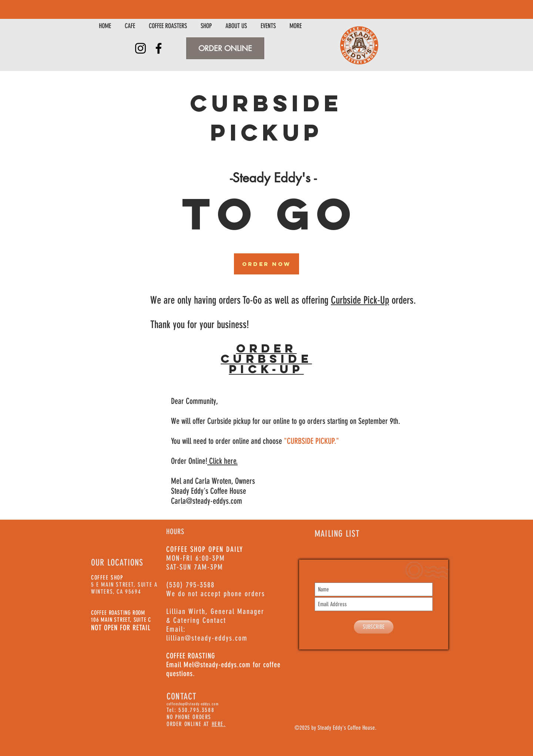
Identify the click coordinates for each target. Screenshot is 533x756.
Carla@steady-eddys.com (207, 501)
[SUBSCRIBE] (374, 627)
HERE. (219, 724)
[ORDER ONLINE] (225, 48)
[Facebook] (159, 48)
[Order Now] (266, 264)
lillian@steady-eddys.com (207, 638)
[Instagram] (140, 48)
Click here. (222, 461)
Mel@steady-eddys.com (217, 665)
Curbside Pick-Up (360, 300)
